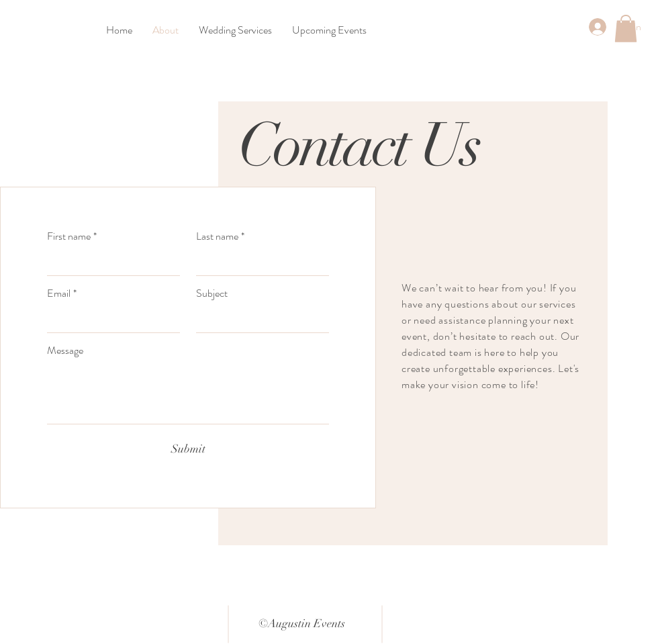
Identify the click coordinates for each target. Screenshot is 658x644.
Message (65, 351)
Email (62, 293)
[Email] (109, 319)
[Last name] (258, 262)
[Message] (188, 393)
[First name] (109, 262)
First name (72, 236)
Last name (220, 236)
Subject (212, 293)
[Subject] (258, 319)
